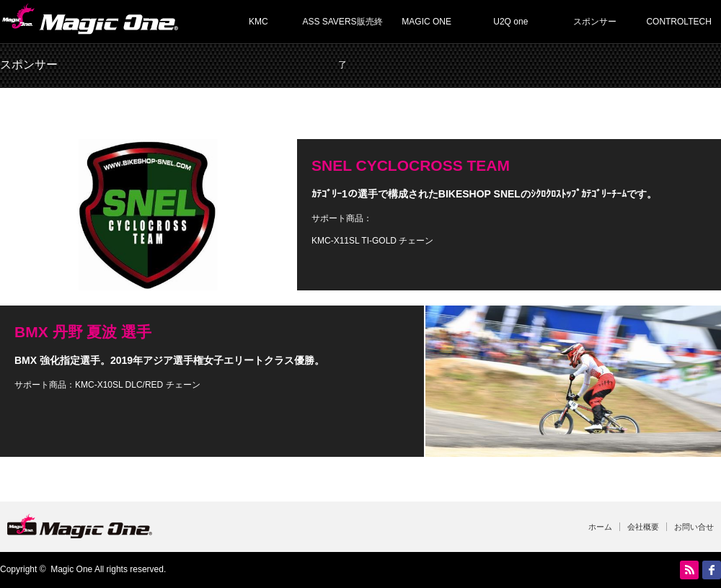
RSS (689, 570)
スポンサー (595, 22)
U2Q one (510, 22)
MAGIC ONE (426, 22)
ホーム (600, 527)
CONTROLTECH (678, 22)
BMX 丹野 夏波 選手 (83, 332)
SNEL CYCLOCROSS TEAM (411, 165)
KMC (258, 22)
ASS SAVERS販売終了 (342, 30)
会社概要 (643, 527)
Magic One (71, 569)
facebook (712, 570)
